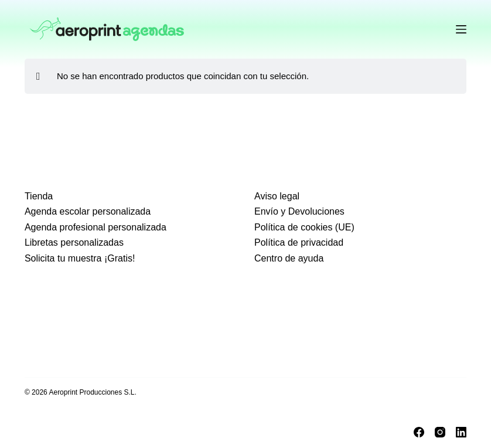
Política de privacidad (299, 242)
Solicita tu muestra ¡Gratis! (80, 258)
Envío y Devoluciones (299, 211)
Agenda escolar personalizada (88, 211)
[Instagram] (440, 432)
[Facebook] (419, 432)
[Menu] (461, 29)
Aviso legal (277, 196)
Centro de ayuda (289, 258)
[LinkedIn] (461, 432)
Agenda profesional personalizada (96, 227)
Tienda (39, 196)
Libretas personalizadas (74, 242)
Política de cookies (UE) (304, 227)
